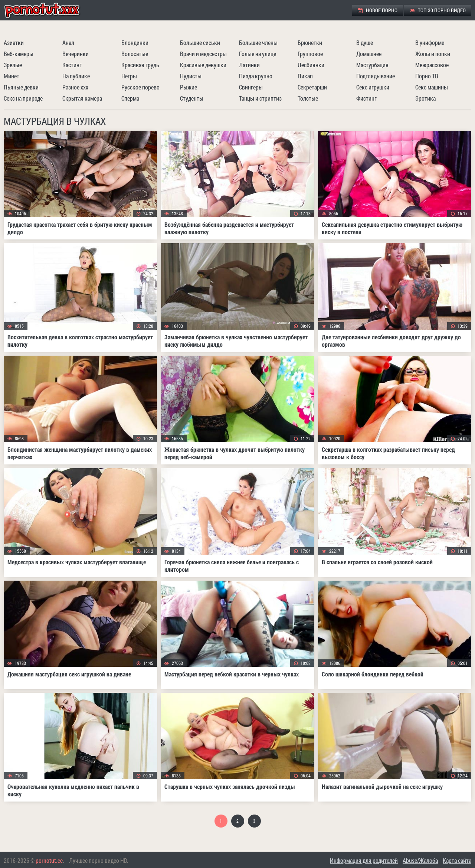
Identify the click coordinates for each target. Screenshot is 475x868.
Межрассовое (432, 65)
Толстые (308, 98)
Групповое (310, 54)
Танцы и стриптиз (260, 98)
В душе (365, 43)
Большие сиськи (200, 43)
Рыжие (189, 87)
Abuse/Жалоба (420, 860)
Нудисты (191, 76)
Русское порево (140, 87)
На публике (76, 76)
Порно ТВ (427, 76)
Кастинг (72, 65)
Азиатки (14, 43)
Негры (129, 76)
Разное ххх (75, 87)
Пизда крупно (256, 76)
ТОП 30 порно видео (438, 10)
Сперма (130, 98)
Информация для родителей (364, 860)
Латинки (249, 65)
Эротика (425, 98)
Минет (12, 76)
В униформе (430, 43)
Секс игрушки (373, 87)
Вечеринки (76, 54)
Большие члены (258, 43)
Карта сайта (457, 860)
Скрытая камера (82, 98)
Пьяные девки (21, 87)
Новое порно (378, 10)
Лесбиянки (311, 65)
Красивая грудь (140, 65)
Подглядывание (376, 76)
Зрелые (13, 65)
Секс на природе (23, 98)
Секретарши (312, 87)
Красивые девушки (203, 65)
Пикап (305, 76)
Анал (68, 43)
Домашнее (369, 54)
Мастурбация (372, 65)
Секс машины (432, 87)
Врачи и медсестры (203, 54)
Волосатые (135, 54)
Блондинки (135, 43)
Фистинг (366, 98)
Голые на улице (258, 54)
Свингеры (251, 87)
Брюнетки (310, 43)
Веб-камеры (19, 54)
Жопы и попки (433, 54)
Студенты (192, 98)
